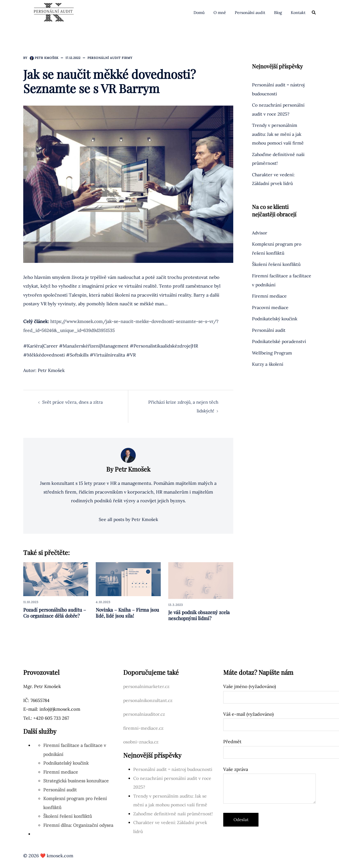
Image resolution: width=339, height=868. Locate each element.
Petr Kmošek (47, 58)
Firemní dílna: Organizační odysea (79, 825)
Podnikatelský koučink (276, 318)
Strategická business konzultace (77, 781)
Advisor (260, 233)
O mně (220, 12)
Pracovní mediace (271, 307)
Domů (199, 12)
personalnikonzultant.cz (149, 700)
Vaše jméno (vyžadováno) (269, 692)
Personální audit (250, 12)
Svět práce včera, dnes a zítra (73, 402)
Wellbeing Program (272, 352)
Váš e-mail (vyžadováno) (269, 719)
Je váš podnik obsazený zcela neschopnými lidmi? (200, 615)
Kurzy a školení (268, 364)
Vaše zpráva (269, 786)
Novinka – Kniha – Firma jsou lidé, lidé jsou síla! (124, 613)
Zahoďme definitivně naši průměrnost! (174, 813)
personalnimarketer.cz (147, 687)
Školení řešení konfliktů (277, 264)
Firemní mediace (270, 296)
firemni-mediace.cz (144, 728)
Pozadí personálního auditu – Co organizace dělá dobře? (55, 613)
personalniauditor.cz (145, 714)
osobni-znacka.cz (141, 742)
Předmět (269, 747)
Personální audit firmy (110, 58)
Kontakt (298, 12)
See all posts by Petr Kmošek (128, 520)
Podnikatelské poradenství (280, 341)
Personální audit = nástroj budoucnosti (174, 769)
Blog (278, 12)
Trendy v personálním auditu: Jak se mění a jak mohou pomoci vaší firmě (279, 134)
